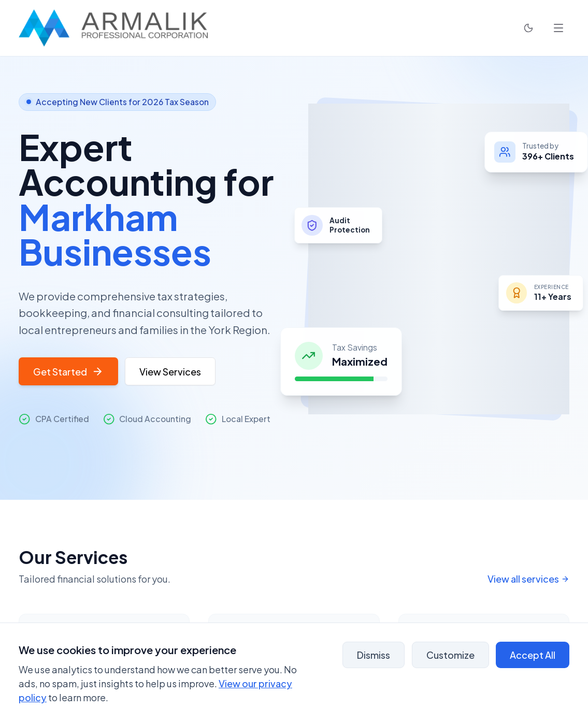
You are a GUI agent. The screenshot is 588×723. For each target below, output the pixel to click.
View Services (170, 372)
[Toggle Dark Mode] (528, 28)
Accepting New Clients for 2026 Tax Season (118, 102)
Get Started (68, 372)
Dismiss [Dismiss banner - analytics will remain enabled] (374, 655)
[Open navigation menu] (558, 28)
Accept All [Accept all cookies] (533, 655)
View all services (529, 579)
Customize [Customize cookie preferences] (450, 655)
